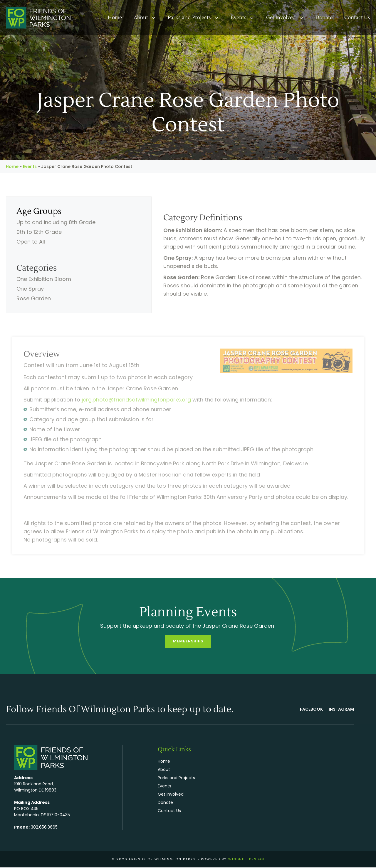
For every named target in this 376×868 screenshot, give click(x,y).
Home (115, 18)
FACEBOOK (311, 710)
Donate (324, 18)
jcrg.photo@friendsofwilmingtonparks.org (136, 400)
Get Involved (288, 18)
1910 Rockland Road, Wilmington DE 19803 (35, 787)
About (148, 18)
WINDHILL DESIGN (246, 859)
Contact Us (357, 18)
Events (245, 18)
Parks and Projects (196, 18)
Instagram (341, 710)
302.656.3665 (44, 827)
